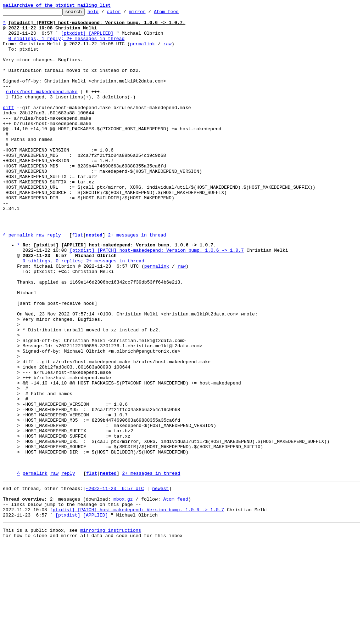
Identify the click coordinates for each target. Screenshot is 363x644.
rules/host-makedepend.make (42, 108)
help (104, 13)
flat (77, 280)
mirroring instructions (111, 630)
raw (167, 51)
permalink (143, 51)
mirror (148, 13)
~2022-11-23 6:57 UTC (115, 582)
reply (54, 280)
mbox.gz (123, 594)
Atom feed (177, 13)
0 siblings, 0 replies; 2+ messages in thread (83, 310)
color (125, 13)
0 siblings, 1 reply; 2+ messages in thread (67, 45)
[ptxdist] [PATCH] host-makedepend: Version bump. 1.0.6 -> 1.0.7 (157, 298)
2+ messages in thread (137, 280)
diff (8, 127)
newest (160, 582)
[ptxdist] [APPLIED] (87, 38)
